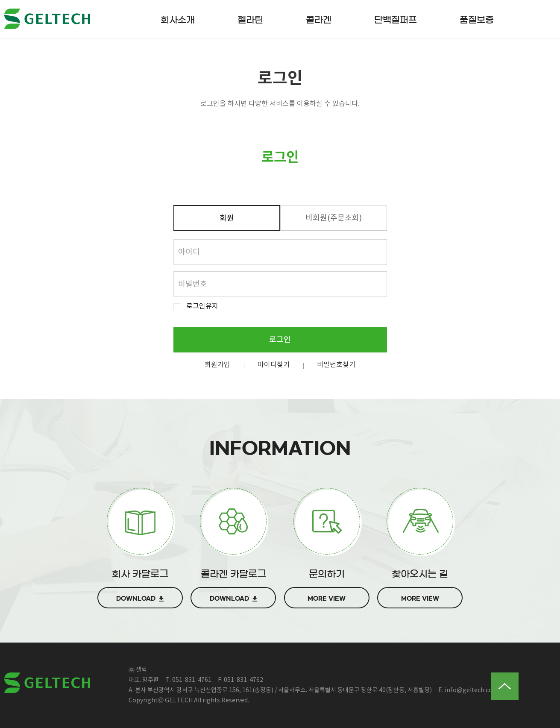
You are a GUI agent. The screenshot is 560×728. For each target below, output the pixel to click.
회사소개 (178, 20)
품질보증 (477, 20)
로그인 (280, 340)
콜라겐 (319, 20)
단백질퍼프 (396, 20)
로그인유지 (202, 307)
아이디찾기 (274, 365)
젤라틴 (250, 20)
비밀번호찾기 (336, 365)
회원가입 (217, 365)
